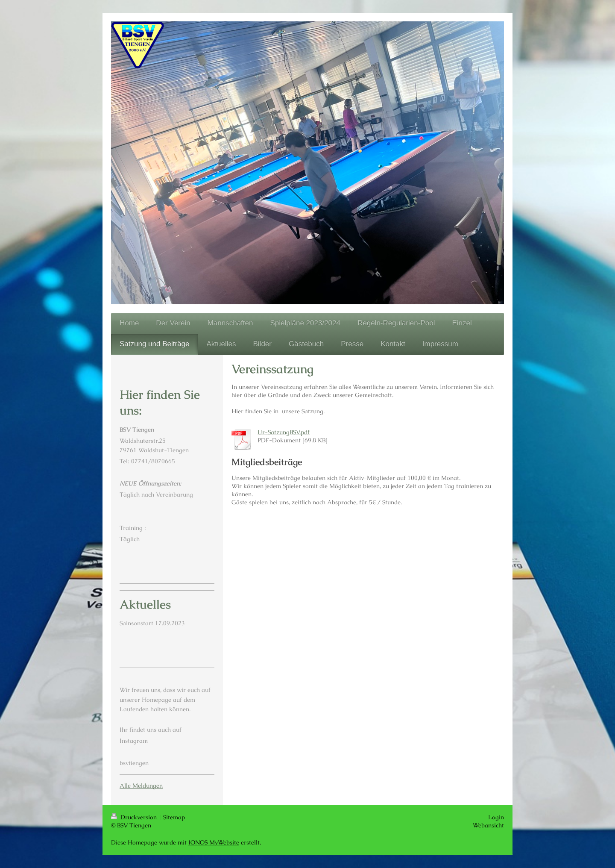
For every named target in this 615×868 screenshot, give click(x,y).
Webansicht (488, 825)
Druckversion (135, 817)
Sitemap (174, 817)
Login (496, 817)
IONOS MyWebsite (214, 842)
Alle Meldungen (141, 786)
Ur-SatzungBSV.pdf (284, 432)
